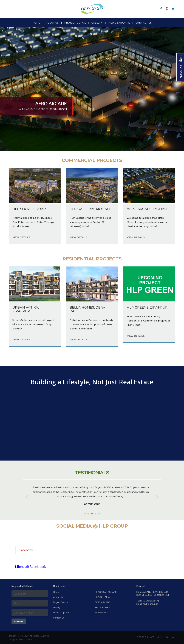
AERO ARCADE (102, 602)
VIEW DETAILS (21, 237)
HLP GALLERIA (102, 597)
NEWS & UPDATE (119, 23)
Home (56, 592)
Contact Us (59, 618)
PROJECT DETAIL (75, 23)
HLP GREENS (101, 613)
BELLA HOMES (102, 607)
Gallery (57, 607)
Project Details (60, 602)
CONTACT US (144, 23)
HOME (36, 23)
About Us (58, 597)
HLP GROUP (27, 640)
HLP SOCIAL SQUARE (106, 592)
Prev (28, 497)
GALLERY (97, 23)
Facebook (26, 550)
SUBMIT (19, 621)
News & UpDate (61, 613)
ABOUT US (52, 23)
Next (156, 497)
